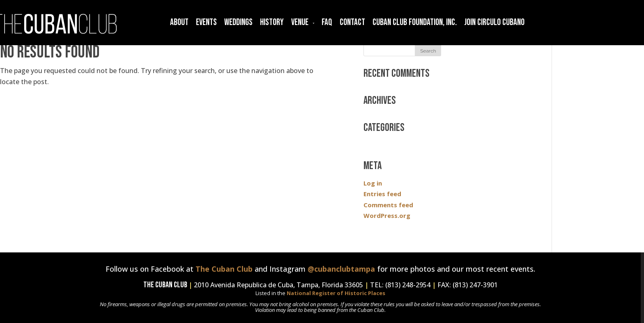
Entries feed (382, 194)
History (272, 22)
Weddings (238, 22)
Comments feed (388, 205)
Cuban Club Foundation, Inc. (415, 22)
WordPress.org (387, 215)
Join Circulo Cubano (494, 22)
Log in (373, 183)
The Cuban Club (224, 269)
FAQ (327, 22)
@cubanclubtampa (341, 269)
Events (206, 22)
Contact (352, 22)
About (179, 22)
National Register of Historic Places (336, 293)
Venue (300, 22)
